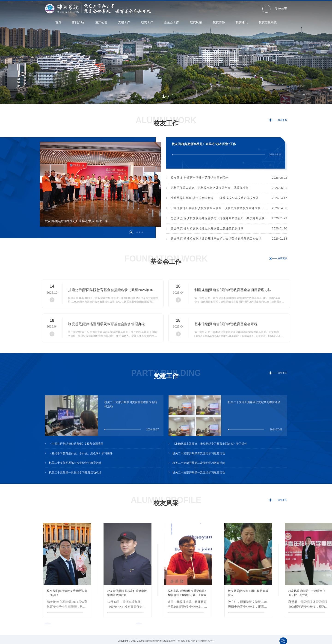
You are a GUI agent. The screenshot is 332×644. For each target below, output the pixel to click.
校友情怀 (219, 22)
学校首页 (281, 9)
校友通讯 (242, 22)
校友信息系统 (268, 22)
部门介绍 (78, 22)
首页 (58, 22)
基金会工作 (171, 22)
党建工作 (124, 22)
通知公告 (101, 22)
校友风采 (196, 22)
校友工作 (147, 22)
